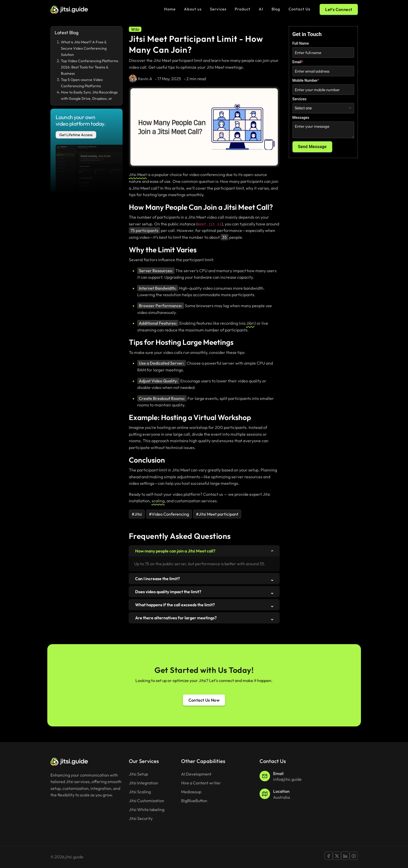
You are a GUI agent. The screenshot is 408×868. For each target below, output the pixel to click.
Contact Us (299, 9)
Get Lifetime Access (76, 135)
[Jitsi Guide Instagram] (354, 856)
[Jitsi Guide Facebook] (329, 856)
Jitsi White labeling (147, 809)
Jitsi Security (141, 818)
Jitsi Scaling (140, 792)
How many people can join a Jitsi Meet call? (175, 551)
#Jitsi (137, 514)
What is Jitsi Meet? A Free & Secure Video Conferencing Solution (84, 48)
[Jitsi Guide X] (337, 856)
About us (193, 9)
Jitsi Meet (138, 174)
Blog (276, 9)
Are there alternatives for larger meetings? (176, 618)
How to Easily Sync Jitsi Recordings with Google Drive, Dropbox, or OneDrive (89, 98)
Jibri (250, 323)
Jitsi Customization (146, 801)
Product (243, 9)
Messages (301, 118)
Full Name (301, 43)
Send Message (312, 147)
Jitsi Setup (138, 774)
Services (218, 9)
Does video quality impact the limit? (168, 592)
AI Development (196, 774)
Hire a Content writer (201, 783)
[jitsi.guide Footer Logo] (69, 761)
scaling (158, 501)
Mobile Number (305, 80)
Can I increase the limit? (157, 579)
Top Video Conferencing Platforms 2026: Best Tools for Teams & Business (90, 67)
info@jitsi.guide (287, 779)
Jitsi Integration (143, 783)
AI (261, 9)
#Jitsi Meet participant (217, 514)
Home (170, 9)
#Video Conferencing (169, 514)
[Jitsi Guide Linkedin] (345, 856)
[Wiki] (135, 29)
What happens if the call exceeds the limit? (175, 605)
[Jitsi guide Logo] (69, 9)
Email (297, 62)
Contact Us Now (204, 700)
